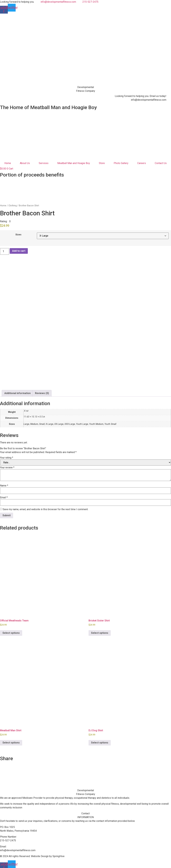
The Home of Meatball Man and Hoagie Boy (48, 107)
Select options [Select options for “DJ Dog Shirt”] (100, 740)
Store (102, 163)
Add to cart (19, 251)
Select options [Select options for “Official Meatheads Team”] (11, 631)
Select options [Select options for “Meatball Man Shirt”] (11, 740)
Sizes (18, 235)
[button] (5, 221)
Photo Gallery (121, 163)
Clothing (13, 206)
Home (8, 163)
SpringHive (58, 854)
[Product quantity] (5, 251)
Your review (7, 465)
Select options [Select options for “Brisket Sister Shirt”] (100, 631)
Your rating (7, 456)
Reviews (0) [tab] (42, 391)
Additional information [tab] (17, 391)
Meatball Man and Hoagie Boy (74, 163)
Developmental (86, 87)
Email (4, 495)
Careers (142, 163)
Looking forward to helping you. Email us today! (141, 96)
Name (4, 483)
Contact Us (161, 163)
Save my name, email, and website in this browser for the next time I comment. (45, 507)
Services (44, 163)
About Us (25, 163)
